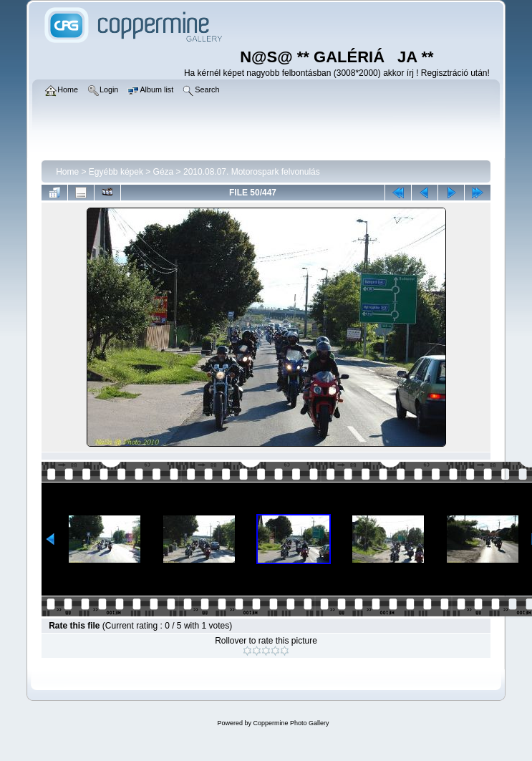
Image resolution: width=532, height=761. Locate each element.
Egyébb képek (116, 172)
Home (67, 172)
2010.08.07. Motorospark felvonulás (252, 172)
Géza (164, 172)
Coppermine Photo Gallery (291, 723)
